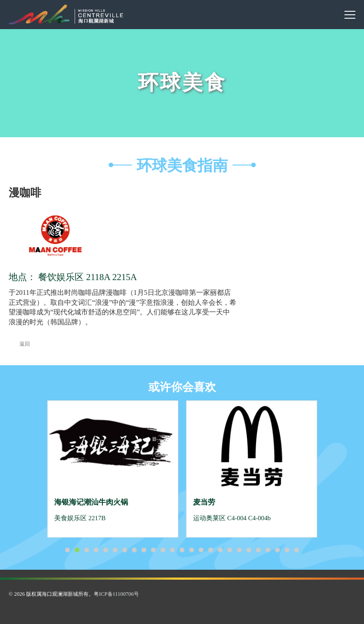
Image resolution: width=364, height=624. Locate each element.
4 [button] (96, 550)
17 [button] (220, 550)
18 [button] (230, 550)
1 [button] (68, 550)
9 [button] (144, 550)
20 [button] (249, 550)
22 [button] (268, 550)
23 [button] (278, 550)
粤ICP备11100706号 (116, 594)
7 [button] (125, 550)
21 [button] (259, 550)
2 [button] (77, 550)
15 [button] (201, 550)
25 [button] (297, 550)
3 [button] (87, 550)
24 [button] (287, 550)
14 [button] (192, 550)
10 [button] (154, 550)
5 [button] (106, 550)
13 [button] (182, 550)
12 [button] (173, 550)
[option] (113, 469)
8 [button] (134, 550)
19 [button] (239, 550)
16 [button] (211, 550)
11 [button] (163, 550)
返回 (19, 344)
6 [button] (115, 550)
